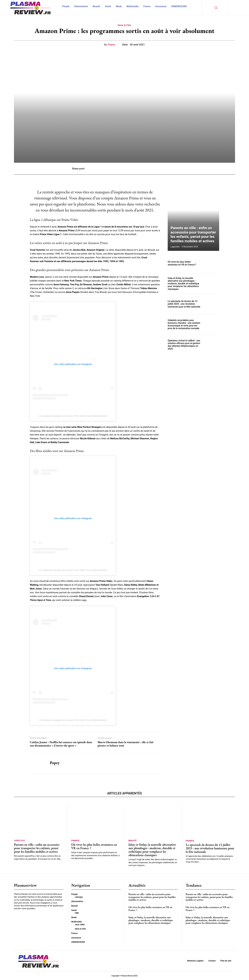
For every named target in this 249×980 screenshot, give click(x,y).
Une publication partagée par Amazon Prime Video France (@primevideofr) (73, 416)
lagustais (175, 247)
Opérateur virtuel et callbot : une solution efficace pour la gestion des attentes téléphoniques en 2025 (184, 345)
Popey (111, 45)
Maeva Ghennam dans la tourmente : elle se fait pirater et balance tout (125, 744)
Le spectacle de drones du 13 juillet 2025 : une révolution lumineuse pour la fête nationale (184, 304)
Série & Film (124, 25)
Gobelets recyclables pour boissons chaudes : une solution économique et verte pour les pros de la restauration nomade (184, 324)
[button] (216, 7)
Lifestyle (19, 841)
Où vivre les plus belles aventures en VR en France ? (184, 263)
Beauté (133, 841)
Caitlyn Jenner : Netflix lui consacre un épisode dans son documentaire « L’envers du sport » (61, 744)
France (75, 841)
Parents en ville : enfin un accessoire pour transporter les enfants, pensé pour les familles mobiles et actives (193, 236)
